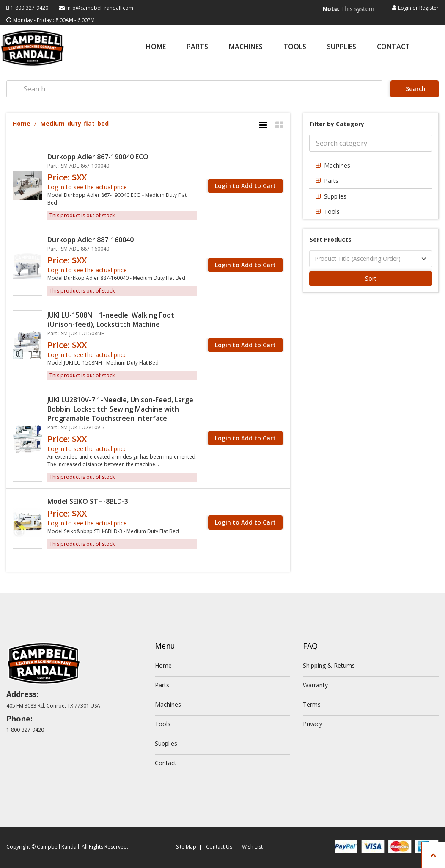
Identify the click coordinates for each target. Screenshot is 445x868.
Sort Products (331, 239)
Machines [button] (337, 165)
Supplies (342, 47)
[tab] (371, 165)
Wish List (252, 847)
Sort (371, 278)
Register (429, 8)
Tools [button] (332, 211)
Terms (312, 704)
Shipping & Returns (329, 665)
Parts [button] (331, 181)
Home (156, 47)
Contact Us (219, 847)
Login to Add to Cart (245, 186)
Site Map (186, 847)
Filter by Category (337, 124)
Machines (246, 47)
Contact (393, 47)
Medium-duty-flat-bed (74, 123)
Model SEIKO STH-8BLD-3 (88, 501)
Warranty (315, 685)
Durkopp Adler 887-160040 (91, 240)
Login (405, 8)
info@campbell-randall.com (100, 8)
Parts (197, 47)
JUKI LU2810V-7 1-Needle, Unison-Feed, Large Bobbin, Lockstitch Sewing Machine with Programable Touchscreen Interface (120, 409)
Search (415, 89)
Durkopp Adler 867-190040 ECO (98, 157)
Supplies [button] (335, 196)
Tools (295, 47)
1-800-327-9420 (29, 8)
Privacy (313, 724)
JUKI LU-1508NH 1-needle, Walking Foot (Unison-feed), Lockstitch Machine (111, 320)
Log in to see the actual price (87, 187)
